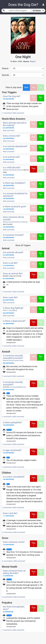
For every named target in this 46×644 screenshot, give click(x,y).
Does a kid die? (10, 513)
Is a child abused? (12, 167)
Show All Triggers (23, 245)
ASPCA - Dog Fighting (10, 310)
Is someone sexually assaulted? (13, 383)
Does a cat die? (10, 263)
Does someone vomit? (14, 542)
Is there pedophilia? (12, 422)
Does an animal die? (13, 273)
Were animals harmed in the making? (15, 124)
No (41, 87)
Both (26, 87)
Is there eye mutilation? (14, 183)
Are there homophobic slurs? (14, 608)
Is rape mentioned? (12, 450)
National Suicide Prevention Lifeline (14, 222)
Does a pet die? (10, 297)
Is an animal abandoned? (15, 146)
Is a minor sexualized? (14, 477)
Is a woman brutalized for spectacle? (15, 195)
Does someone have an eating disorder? (14, 572)
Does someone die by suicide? (13, 218)
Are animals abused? (13, 252)
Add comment (18, 113)
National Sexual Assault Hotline (13, 361)
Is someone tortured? (13, 235)
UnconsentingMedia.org (18, 387)
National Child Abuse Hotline (12, 170)
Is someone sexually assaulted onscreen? (13, 357)
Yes (33, 87)
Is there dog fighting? (13, 308)
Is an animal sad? (11, 157)
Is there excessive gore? (15, 206)
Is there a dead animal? (14, 321)
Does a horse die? (12, 136)
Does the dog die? (12, 96)
